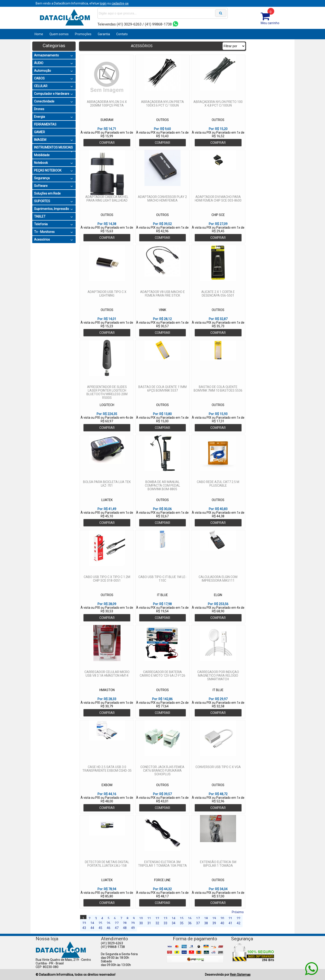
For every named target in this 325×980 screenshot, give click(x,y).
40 (222, 923)
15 (182, 918)
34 (174, 923)
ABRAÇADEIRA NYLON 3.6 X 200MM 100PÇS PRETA (107, 104)
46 (109, 928)
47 (117, 928)
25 (100, 923)
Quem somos (59, 34)
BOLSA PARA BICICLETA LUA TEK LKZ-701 (107, 484)
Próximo (238, 912)
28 (125, 923)
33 (165, 923)
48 (125, 928)
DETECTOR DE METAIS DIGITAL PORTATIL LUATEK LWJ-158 (107, 864)
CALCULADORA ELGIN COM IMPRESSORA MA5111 (218, 579)
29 (133, 923)
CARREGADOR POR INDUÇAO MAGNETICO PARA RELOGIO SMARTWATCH (218, 676)
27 (117, 923)
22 (239, 918)
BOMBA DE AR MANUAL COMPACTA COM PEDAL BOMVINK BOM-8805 (162, 485)
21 (230, 918)
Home (39, 34)
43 (84, 928)
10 (141, 918)
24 (92, 923)
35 (182, 923)
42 (239, 923)
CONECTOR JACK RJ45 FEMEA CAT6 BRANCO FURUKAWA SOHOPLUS (162, 771)
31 (149, 923)
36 (190, 923)
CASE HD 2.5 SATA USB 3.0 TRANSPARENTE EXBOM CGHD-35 (107, 769)
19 (214, 918)
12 (157, 918)
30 (141, 923)
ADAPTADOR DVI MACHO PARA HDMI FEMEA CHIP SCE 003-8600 (218, 199)
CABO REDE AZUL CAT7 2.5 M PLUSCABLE (218, 484)
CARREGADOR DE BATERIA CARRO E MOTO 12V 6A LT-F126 (162, 674)
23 (84, 923)
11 (149, 918)
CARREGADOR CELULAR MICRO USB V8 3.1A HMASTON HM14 (107, 674)
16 (190, 918)
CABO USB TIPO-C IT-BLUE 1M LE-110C (162, 579)
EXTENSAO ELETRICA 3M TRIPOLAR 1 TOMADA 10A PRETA (162, 864)
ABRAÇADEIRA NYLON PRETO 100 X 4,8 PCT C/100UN (218, 104)
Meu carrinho (270, 23)
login (103, 3)
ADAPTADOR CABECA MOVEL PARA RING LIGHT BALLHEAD (107, 199)
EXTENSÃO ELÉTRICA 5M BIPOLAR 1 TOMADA (218, 864)
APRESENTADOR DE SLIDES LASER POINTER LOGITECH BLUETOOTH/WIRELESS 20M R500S (107, 392)
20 (222, 918)
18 (206, 918)
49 (133, 928)
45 (100, 928)
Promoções (83, 34)
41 (230, 923)
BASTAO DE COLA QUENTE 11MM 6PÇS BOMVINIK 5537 (162, 389)
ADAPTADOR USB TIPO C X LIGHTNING (107, 294)
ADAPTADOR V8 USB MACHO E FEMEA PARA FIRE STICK (162, 294)
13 (165, 918)
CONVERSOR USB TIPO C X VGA (218, 767)
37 (198, 923)
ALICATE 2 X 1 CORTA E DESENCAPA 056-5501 (218, 294)
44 (92, 928)
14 (174, 918)
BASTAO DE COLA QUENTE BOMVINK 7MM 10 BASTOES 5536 (218, 389)
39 (214, 923)
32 (157, 923)
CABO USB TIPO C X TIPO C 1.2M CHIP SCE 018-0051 (107, 579)
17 (198, 918)
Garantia (104, 34)
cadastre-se (120, 3)
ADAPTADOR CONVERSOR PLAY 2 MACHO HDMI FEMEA (162, 199)
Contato (122, 34)
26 (109, 923)
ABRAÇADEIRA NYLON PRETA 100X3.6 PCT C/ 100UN (162, 104)
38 (206, 923)
